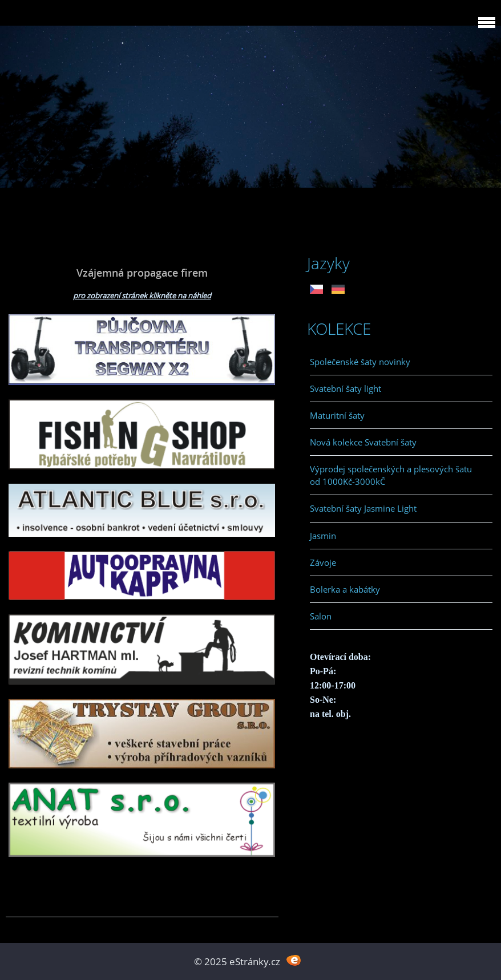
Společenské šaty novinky (360, 362)
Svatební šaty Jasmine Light (363, 508)
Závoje (323, 562)
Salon (321, 616)
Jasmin (323, 536)
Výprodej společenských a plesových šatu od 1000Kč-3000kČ (391, 475)
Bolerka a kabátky (345, 589)
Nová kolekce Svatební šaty (363, 442)
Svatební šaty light (346, 388)
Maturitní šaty (337, 415)
